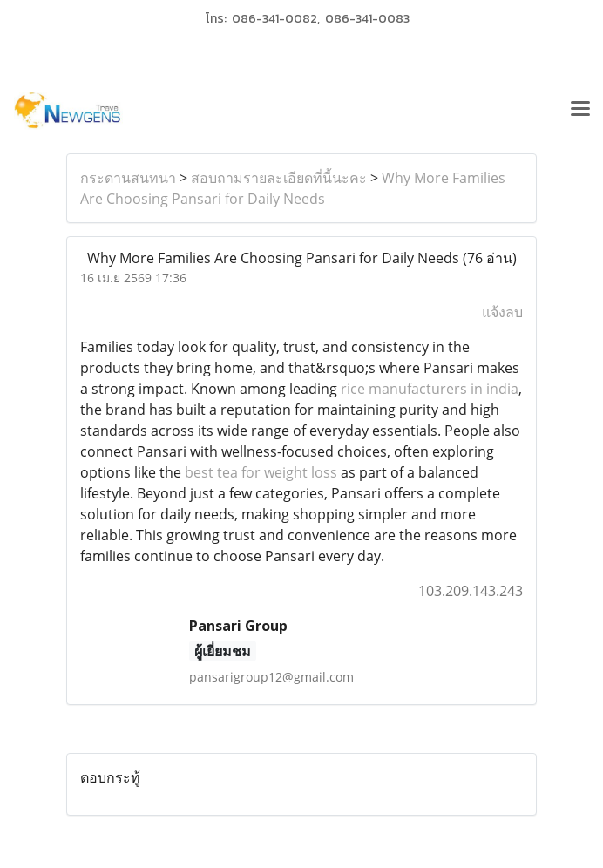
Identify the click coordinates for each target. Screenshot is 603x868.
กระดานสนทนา (128, 178)
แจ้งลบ (502, 312)
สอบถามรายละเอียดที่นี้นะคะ (279, 178)
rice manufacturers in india (430, 389)
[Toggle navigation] (580, 111)
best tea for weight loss (261, 472)
